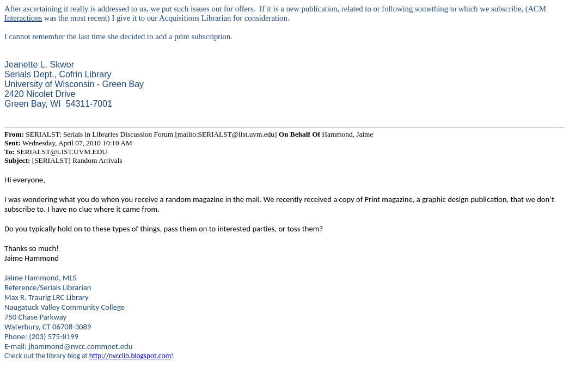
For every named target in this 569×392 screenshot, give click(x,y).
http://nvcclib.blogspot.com (130, 356)
